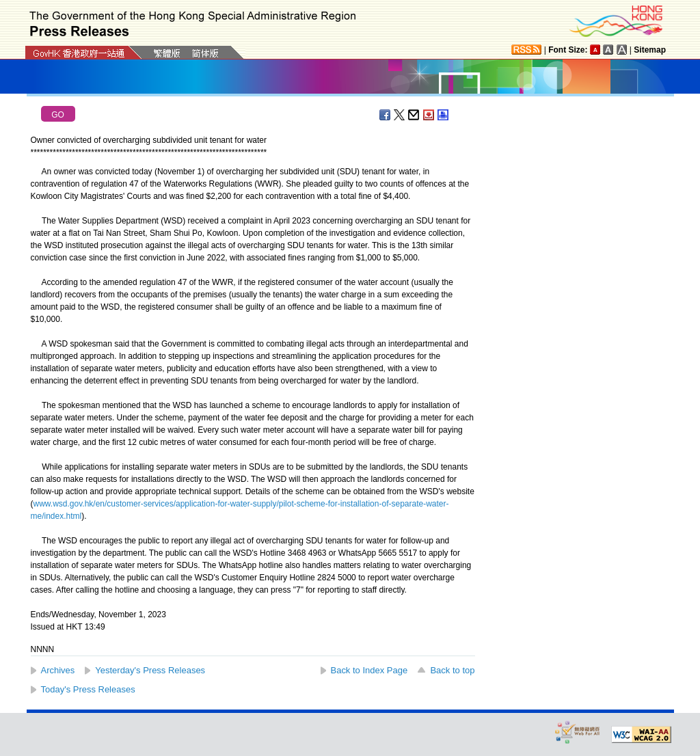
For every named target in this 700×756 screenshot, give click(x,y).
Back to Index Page (369, 670)
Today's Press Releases (88, 689)
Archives (58, 670)
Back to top (452, 670)
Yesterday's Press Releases (150, 670)
